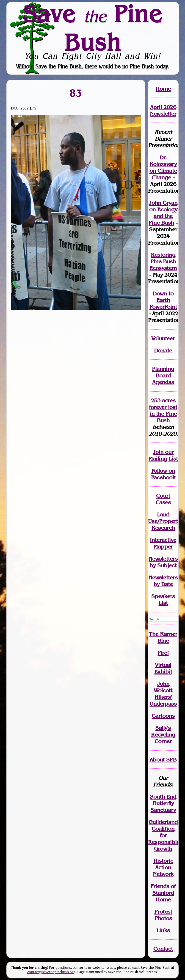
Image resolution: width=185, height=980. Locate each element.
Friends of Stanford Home (163, 893)
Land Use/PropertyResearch (164, 521)
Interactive (163, 540)
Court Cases (163, 499)
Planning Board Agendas (163, 375)
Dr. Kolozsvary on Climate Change (163, 167)
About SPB (163, 760)
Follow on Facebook (163, 474)
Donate (163, 351)
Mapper (163, 547)
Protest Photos (163, 915)
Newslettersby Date (163, 581)
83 (76, 93)
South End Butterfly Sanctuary (163, 803)
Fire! (163, 653)
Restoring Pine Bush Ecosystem (163, 261)
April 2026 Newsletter (163, 110)
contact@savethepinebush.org (51, 972)
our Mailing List (163, 455)
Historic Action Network (163, 867)
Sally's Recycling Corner (163, 735)
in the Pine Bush (164, 414)
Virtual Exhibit (163, 668)
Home (163, 89)
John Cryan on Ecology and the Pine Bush (163, 213)
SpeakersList (163, 600)
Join (158, 452)
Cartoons (163, 716)
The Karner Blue (163, 637)
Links (163, 930)
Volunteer (163, 338)
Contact (163, 949)
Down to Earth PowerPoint (163, 300)
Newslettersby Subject (163, 562)
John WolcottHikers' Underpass (163, 694)
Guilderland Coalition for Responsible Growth (164, 835)
